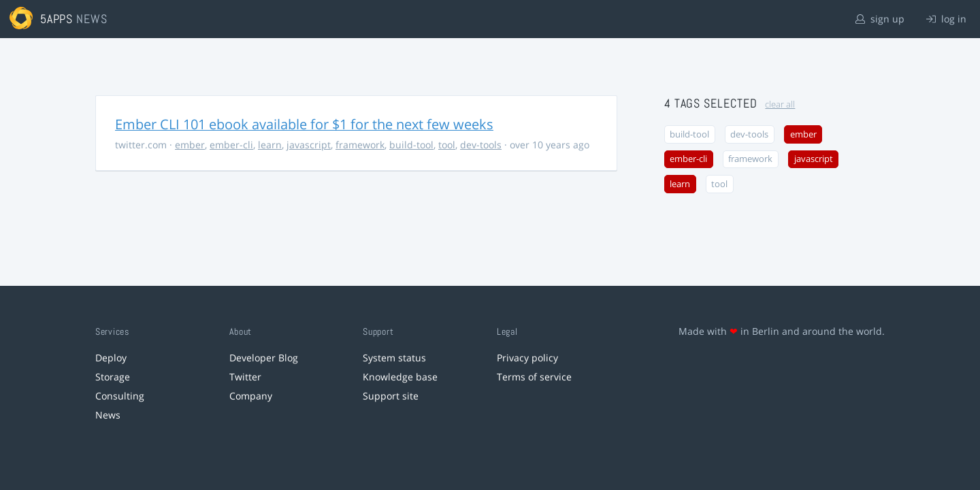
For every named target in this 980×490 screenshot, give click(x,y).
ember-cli (231, 145)
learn (270, 145)
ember (190, 145)
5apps (57, 19)
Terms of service (534, 377)
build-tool (411, 145)
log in (946, 19)
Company (251, 396)
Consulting (120, 396)
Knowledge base (400, 377)
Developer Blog (264, 358)
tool (447, 145)
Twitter (245, 377)
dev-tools (481, 145)
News (108, 415)
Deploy (111, 358)
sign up (880, 19)
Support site (391, 396)
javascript (309, 145)
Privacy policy (527, 358)
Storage (113, 377)
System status (394, 358)
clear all (780, 104)
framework (360, 145)
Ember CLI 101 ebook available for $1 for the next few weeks (304, 124)
